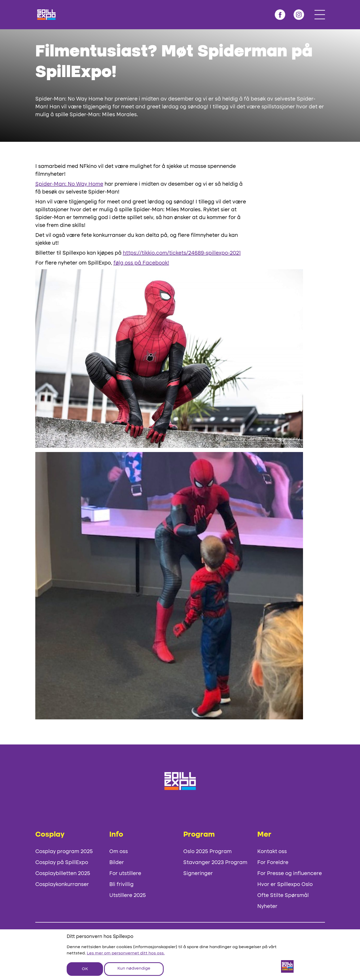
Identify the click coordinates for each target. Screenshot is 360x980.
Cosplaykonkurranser (62, 885)
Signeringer (198, 874)
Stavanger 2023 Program (215, 863)
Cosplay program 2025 (64, 852)
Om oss (119, 852)
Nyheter (267, 907)
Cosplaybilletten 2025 (63, 874)
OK (85, 969)
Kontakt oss (272, 852)
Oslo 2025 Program (207, 852)
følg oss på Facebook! (141, 263)
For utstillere (125, 874)
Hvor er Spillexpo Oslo (285, 885)
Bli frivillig (121, 885)
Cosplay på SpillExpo (62, 863)
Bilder (117, 863)
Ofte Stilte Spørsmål (283, 896)
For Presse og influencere (290, 874)
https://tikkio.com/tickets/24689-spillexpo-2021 (182, 253)
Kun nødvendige (134, 969)
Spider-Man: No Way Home (69, 184)
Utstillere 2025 (128, 896)
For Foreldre (273, 863)
